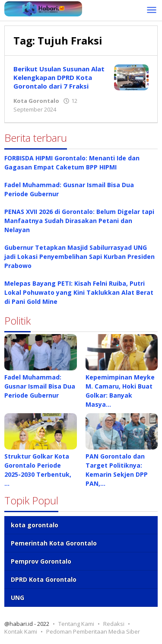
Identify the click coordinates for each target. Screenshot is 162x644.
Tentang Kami (76, 624)
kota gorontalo (35, 525)
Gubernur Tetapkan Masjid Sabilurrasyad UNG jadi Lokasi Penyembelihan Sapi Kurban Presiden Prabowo (79, 257)
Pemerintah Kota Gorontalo (54, 543)
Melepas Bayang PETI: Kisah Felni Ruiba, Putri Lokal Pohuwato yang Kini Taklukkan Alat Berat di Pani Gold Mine (79, 292)
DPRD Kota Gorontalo (44, 579)
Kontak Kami (21, 631)
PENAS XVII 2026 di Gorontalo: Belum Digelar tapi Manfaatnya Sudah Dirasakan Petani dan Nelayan (79, 221)
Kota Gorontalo (36, 101)
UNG (17, 598)
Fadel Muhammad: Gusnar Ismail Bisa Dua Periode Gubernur (40, 386)
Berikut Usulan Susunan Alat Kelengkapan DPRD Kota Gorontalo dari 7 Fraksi (59, 77)
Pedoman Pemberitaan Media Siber (93, 631)
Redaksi (114, 624)
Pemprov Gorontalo (41, 561)
